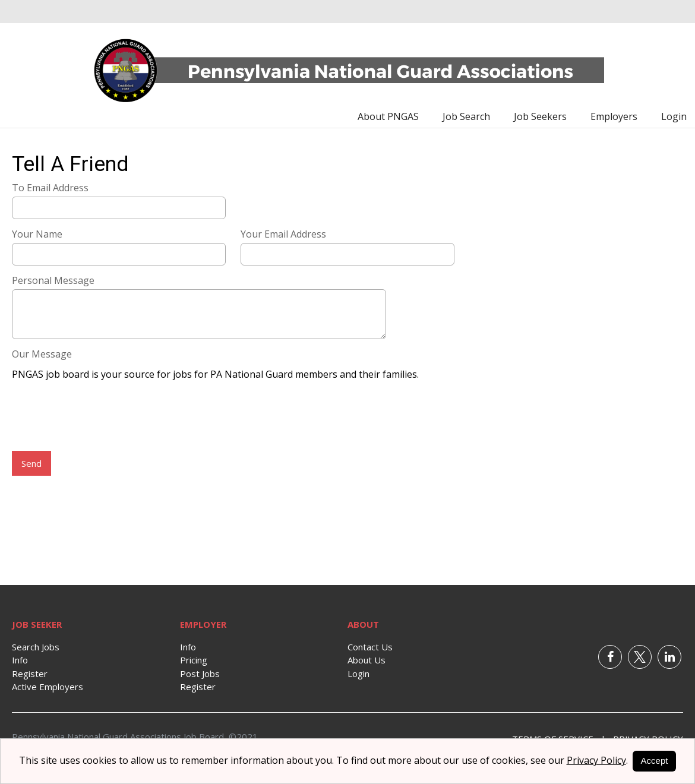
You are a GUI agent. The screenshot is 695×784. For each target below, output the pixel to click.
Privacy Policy (596, 760)
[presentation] (102, 417)
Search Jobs (36, 647)
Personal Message (53, 280)
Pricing (194, 660)
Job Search (466, 116)
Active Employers (48, 687)
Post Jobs (200, 674)
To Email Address (50, 188)
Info (20, 660)
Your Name (37, 234)
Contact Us (370, 647)
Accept (655, 761)
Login (674, 116)
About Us (367, 660)
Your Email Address (283, 234)
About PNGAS (388, 116)
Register (30, 674)
